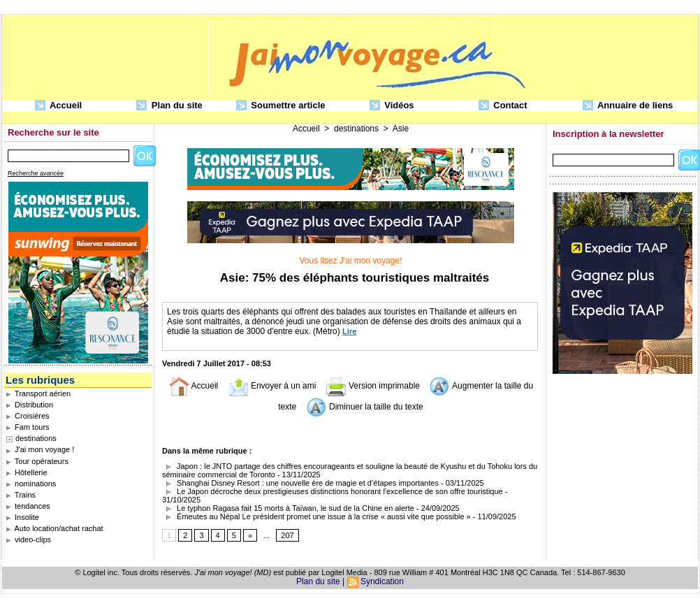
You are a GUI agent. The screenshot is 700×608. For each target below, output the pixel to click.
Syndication (382, 581)
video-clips (28, 540)
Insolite (22, 517)
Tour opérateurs (37, 461)
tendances (28, 506)
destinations (36, 438)
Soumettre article (281, 106)
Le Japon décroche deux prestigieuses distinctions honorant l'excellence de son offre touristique (333, 491)
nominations (31, 484)
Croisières (28, 416)
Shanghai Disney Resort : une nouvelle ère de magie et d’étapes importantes (300, 483)
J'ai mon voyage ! (40, 449)
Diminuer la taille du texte (365, 407)
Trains (21, 495)
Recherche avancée (36, 173)
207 (287, 535)
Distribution (29, 405)
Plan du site (169, 106)
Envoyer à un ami (272, 386)
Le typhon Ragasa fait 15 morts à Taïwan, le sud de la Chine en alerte (288, 508)
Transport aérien (38, 393)
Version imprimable (373, 386)
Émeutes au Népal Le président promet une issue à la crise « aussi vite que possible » (316, 516)
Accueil (58, 106)
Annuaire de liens (628, 106)
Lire (349, 331)
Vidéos (392, 106)
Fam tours (28, 427)
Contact (503, 106)
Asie (401, 129)
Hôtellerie (27, 472)
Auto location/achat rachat (54, 528)
